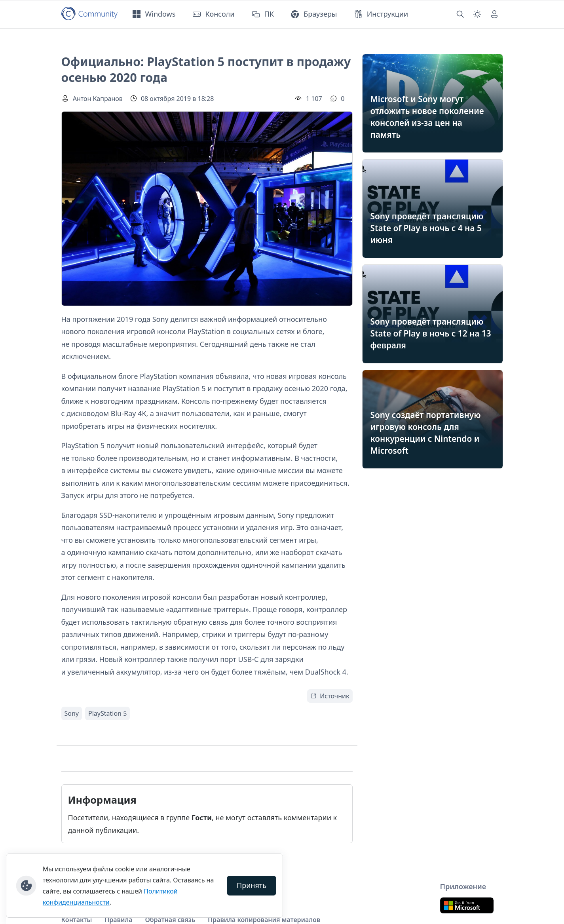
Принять (252, 885)
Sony (72, 713)
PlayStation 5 (107, 713)
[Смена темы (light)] (477, 14)
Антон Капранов (98, 99)
